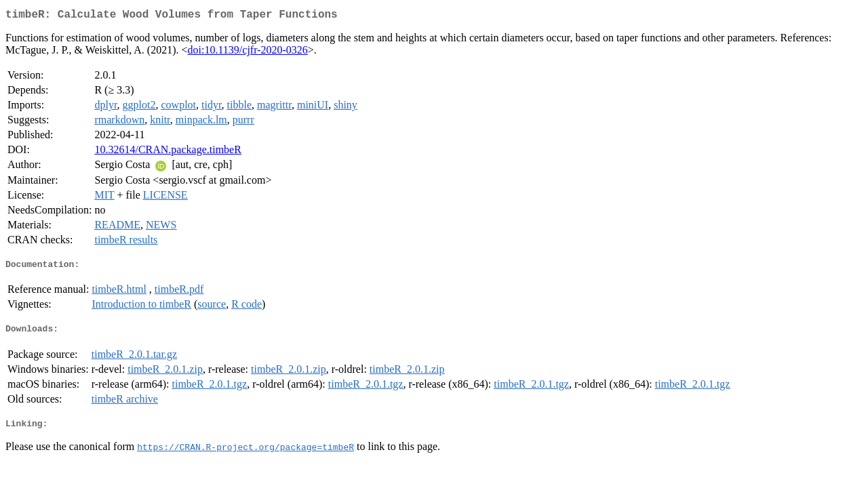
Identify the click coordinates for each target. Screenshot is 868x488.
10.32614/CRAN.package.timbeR (167, 152)
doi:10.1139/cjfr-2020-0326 (248, 53)
